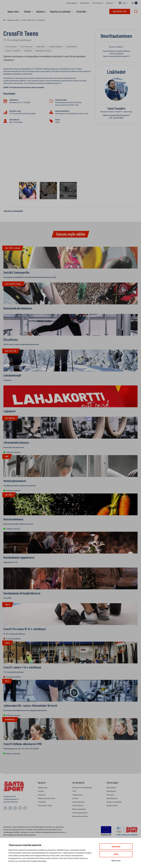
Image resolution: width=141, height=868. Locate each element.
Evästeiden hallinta (80, 827)
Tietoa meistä (97, 3)
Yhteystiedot (84, 3)
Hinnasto (110, 805)
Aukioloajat (111, 802)
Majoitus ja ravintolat (60, 11)
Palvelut (42, 794)
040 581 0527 (116, 118)
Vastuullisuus (78, 816)
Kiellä (116, 854)
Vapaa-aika (13, 11)
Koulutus (40, 11)
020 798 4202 (12, 813)
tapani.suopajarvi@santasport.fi (116, 115)
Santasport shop (120, 11)
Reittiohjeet (112, 798)
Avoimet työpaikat (114, 813)
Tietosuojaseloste (80, 823)
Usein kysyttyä (78, 813)
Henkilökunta (112, 809)
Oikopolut (109, 3)
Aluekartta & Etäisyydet (82, 798)
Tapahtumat (78, 805)
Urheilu (27, 11)
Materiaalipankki (79, 820)
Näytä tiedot (116, 861)
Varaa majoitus (72, 3)
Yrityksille (81, 11)
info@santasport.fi (11, 810)
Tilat (74, 802)
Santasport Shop (45, 816)
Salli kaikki (116, 847)
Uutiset (75, 809)
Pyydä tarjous (112, 816)
